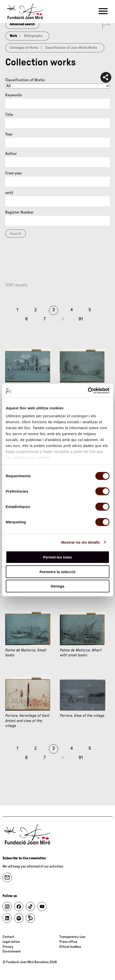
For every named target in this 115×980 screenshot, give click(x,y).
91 (81, 319)
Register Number (19, 212)
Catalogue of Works (24, 48)
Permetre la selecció (57, 572)
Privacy (8, 947)
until (9, 193)
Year (9, 134)
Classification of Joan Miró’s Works (71, 48)
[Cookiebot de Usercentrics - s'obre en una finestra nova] (88, 391)
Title (9, 115)
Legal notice (11, 942)
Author (11, 154)
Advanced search (22, 24)
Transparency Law (72, 937)
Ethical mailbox (70, 947)
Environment (12, 952)
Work (13, 36)
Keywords (14, 95)
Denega (57, 586)
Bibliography (33, 36)
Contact (8, 937)
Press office (68, 942)
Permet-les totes (57, 557)
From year (14, 173)
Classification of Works (25, 80)
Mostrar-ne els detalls (80, 542)
